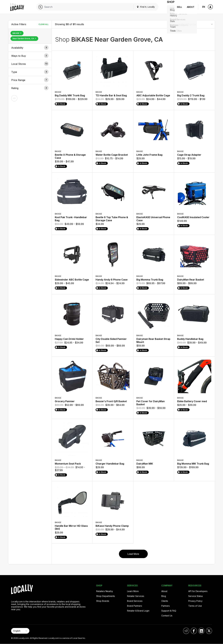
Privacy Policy (195, 601)
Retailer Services (136, 596)
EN (204, 7)
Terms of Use (195, 606)
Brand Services (135, 601)
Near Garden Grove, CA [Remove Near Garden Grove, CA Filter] (24, 38)
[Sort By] (197, 24)
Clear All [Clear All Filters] (44, 24)
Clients (165, 601)
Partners (166, 606)
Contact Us (167, 616)
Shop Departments (106, 596)
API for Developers (198, 591)
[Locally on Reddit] (186, 631)
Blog (164, 596)
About (191, 7)
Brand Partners (135, 606)
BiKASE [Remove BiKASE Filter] (17, 33)
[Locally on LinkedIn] (201, 631)
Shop (169, 7)
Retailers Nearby (105, 591)
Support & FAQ (169, 611)
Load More (133, 554)
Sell (179, 7)
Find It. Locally (142, 7)
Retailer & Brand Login (138, 611)
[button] (30, 48)
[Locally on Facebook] (194, 631)
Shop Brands (103, 601)
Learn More (133, 591)
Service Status (196, 596)
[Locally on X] (209, 631)
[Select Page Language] (20, 631)
